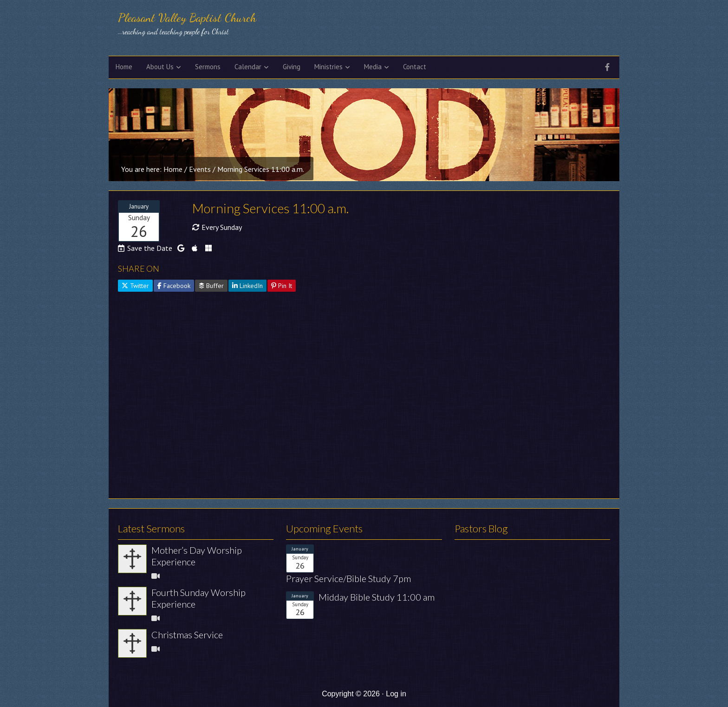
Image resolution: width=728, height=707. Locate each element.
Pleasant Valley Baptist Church (187, 17)
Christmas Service (187, 635)
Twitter (135, 286)
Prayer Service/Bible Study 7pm (348, 578)
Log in (396, 694)
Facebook (174, 286)
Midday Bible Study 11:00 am (377, 597)
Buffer (211, 286)
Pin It (282, 286)
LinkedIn (247, 286)
